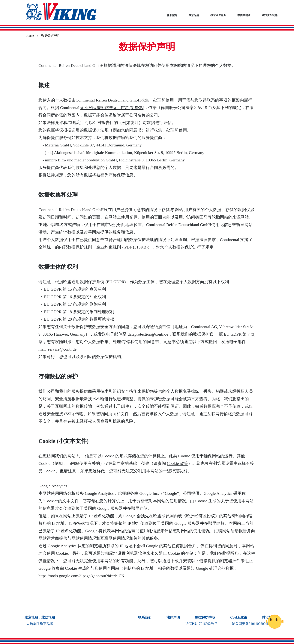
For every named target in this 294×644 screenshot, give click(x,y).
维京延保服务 (218, 15)
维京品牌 (194, 15)
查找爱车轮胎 (270, 15)
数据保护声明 (205, 617)
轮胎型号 (172, 15)
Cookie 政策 (177, 463)
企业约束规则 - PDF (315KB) (122, 247)
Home (30, 36)
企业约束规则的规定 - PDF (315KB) (112, 108)
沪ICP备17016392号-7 (201, 624)
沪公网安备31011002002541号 (254, 624)
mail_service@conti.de (57, 349)
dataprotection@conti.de (148, 334)
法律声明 (173, 617)
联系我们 (145, 617)
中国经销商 (244, 15)
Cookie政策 (239, 617)
